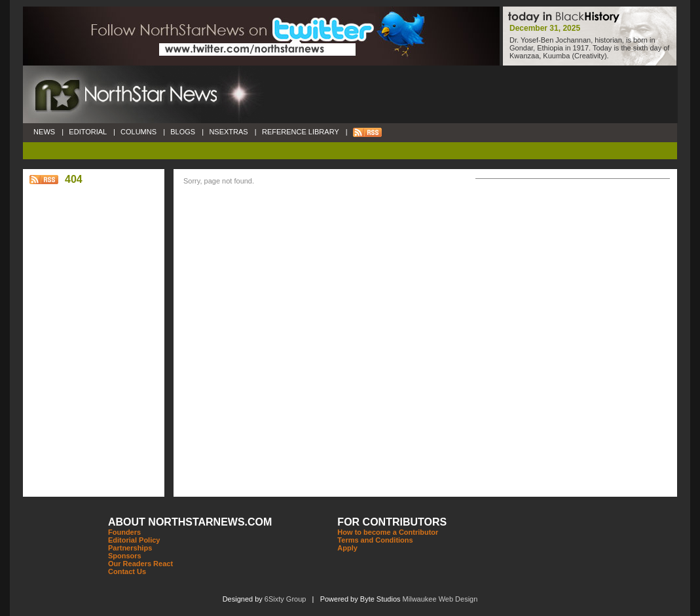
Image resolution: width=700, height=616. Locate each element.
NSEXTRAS (229, 132)
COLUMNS (138, 132)
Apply (347, 548)
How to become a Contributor (388, 532)
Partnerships (130, 548)
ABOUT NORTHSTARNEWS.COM (190, 522)
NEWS (44, 132)
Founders (124, 532)
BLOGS (183, 132)
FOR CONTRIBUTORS (392, 522)
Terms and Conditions (375, 540)
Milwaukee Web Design (440, 599)
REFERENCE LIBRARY (301, 132)
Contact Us (127, 571)
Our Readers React (140, 564)
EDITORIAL (88, 132)
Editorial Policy (134, 540)
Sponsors (125, 556)
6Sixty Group (286, 599)
